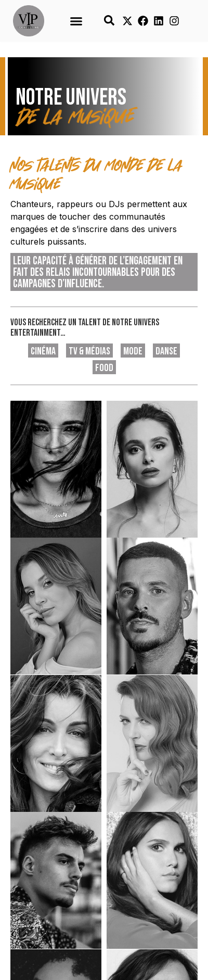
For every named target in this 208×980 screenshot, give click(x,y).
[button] (76, 21)
